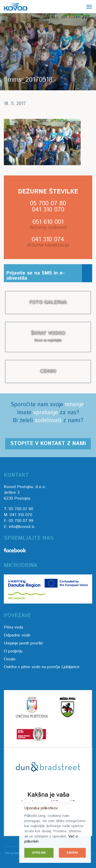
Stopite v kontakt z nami (48, 444)
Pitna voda (13, 627)
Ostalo (10, 659)
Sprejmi (39, 853)
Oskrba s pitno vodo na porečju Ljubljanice (42, 667)
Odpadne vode (17, 635)
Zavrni (72, 853)
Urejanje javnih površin (23, 643)
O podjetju (13, 651)
